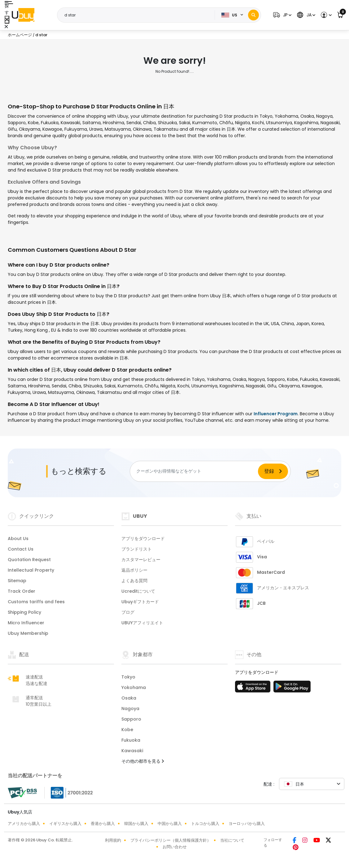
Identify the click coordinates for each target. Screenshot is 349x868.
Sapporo (131, 719)
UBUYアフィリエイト (142, 623)
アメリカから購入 (24, 824)
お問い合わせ (175, 847)
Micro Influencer (26, 623)
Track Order (22, 591)
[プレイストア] (292, 688)
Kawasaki (132, 751)
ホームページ (20, 35)
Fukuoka (131, 740)
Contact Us (21, 549)
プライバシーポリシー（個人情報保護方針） (171, 840)
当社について (232, 840)
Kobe (127, 730)
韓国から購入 (136, 824)
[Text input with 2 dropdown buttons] (138, 15)
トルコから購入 (205, 824)
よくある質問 (134, 581)
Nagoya (130, 709)
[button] (281, 15)
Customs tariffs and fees (36, 602)
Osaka (129, 698)
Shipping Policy (24, 612)
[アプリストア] (254, 688)
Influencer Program (276, 414)
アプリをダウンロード (143, 539)
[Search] (253, 15)
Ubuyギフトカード (140, 602)
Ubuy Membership (28, 633)
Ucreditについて (138, 591)
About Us (18, 539)
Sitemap (17, 581)
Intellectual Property (31, 570)
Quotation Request (29, 560)
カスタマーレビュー (141, 560)
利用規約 (113, 840)
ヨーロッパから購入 (247, 824)
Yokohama (134, 687)
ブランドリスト (137, 549)
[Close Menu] (7, 20)
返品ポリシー (134, 570)
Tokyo (128, 677)
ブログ (128, 612)
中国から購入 (170, 824)
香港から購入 (103, 824)
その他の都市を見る (143, 761)
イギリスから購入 (65, 824)
